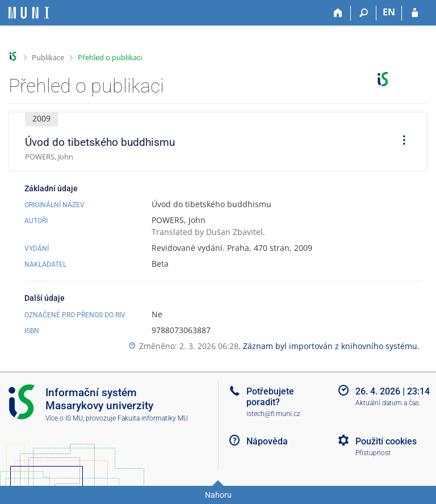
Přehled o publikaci (110, 57)
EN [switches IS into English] (389, 12)
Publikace (48, 57)
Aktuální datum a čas (387, 403)
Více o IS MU (64, 418)
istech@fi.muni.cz (273, 414)
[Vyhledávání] (364, 13)
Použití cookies (386, 441)
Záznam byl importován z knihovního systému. (331, 346)
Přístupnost (373, 453)
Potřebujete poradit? (270, 397)
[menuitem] (400, 142)
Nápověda (267, 441)
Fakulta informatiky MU (153, 418)
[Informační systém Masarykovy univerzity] (29, 13)
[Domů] (338, 13)
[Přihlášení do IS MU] (415, 13)
